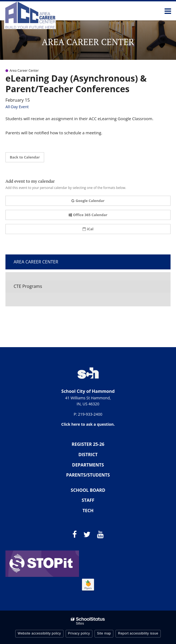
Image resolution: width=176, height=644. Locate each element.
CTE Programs (28, 286)
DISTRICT (88, 455)
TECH (88, 511)
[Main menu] (168, 11)
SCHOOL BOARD (88, 490)
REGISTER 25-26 (88, 444)
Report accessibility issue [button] (138, 633)
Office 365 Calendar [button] (88, 215)
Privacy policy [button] (79, 633)
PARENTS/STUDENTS (88, 475)
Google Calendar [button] (88, 201)
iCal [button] (88, 229)
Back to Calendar (25, 157)
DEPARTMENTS (88, 465)
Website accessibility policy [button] (39, 633)
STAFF (88, 500)
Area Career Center (36, 262)
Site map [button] (104, 633)
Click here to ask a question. (88, 424)
